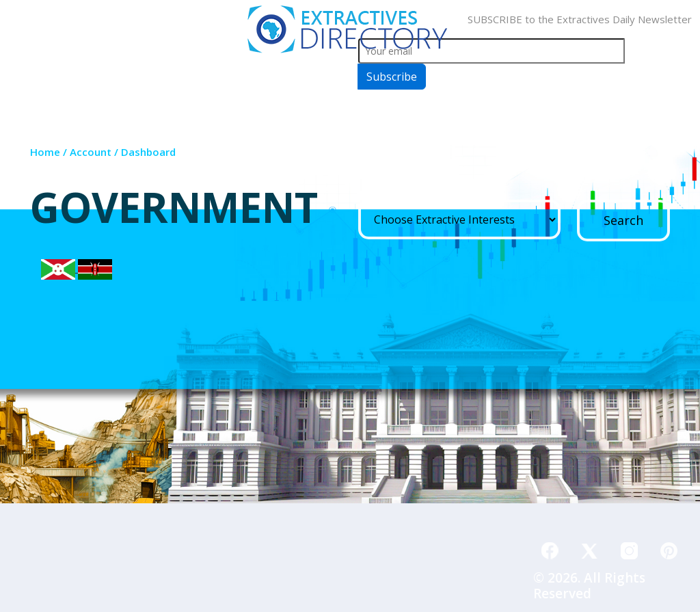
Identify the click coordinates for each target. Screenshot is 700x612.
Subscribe (392, 77)
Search (623, 220)
